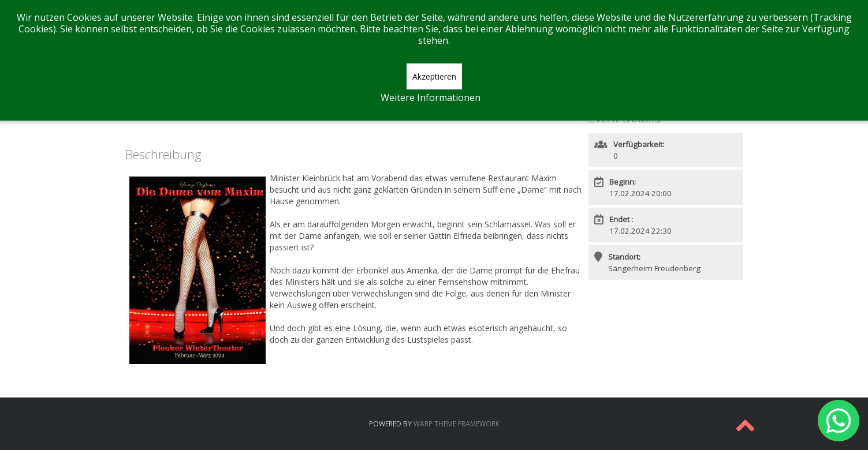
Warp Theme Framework (457, 424)
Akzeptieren (434, 76)
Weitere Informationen (431, 97)
